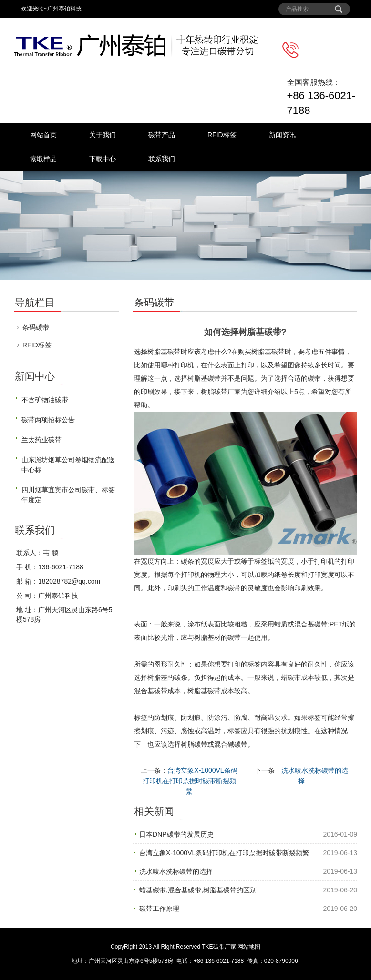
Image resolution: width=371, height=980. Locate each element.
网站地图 (249, 947)
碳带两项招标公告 (48, 420)
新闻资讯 (282, 135)
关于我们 (103, 135)
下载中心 (103, 159)
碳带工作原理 (159, 909)
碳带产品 (162, 135)
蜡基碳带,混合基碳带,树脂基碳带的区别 (198, 890)
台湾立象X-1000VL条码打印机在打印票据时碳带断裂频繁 (190, 781)
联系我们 (162, 159)
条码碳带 (36, 327)
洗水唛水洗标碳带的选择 (176, 871)
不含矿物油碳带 (45, 400)
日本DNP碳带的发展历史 (176, 834)
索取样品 (43, 159)
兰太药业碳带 (41, 440)
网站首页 (43, 135)
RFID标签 (222, 135)
